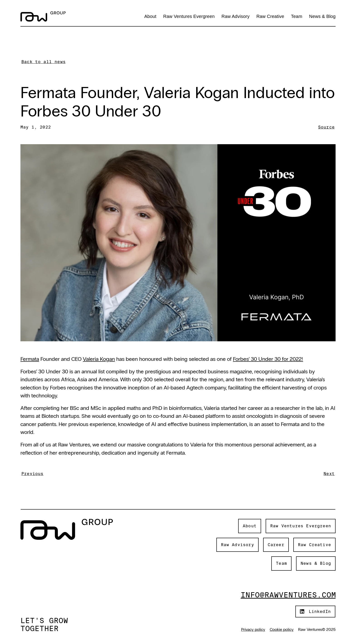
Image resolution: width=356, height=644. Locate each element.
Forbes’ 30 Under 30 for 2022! (268, 359)
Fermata (30, 359)
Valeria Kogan (99, 359)
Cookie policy (282, 629)
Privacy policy (253, 629)
